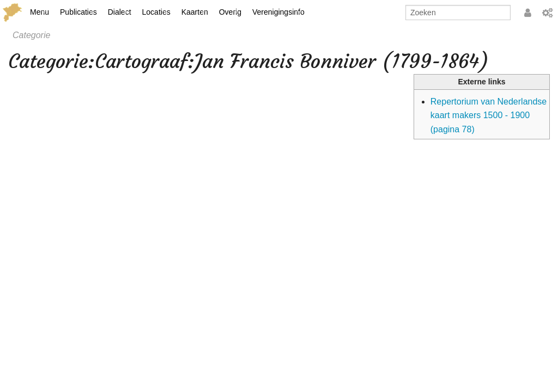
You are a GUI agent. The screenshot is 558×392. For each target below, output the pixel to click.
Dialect (120, 12)
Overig (230, 12)
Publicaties (78, 12)
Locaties (156, 12)
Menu (40, 12)
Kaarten (195, 12)
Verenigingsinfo (278, 12)
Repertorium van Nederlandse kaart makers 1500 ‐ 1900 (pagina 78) (489, 115)
